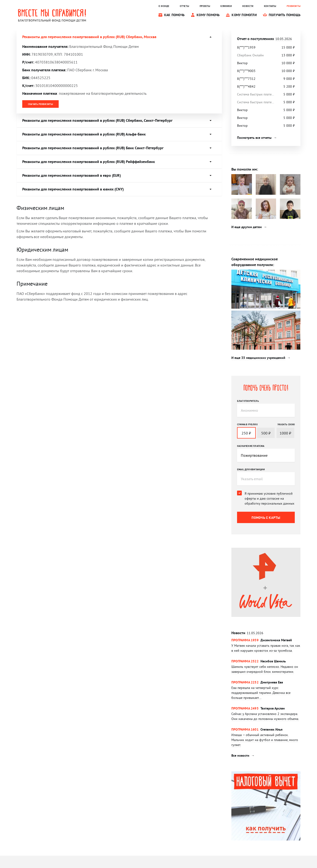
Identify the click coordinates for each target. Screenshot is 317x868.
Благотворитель (248, 401)
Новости (247, 633)
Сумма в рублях (247, 424)
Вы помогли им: (245, 169)
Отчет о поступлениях (264, 39)
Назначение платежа (251, 446)
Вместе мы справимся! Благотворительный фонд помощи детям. (52, 15)
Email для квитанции (251, 469)
